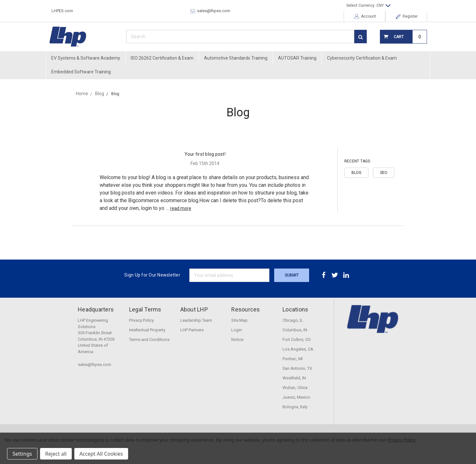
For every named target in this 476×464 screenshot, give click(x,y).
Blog (356, 173)
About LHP (194, 309)
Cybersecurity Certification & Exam (362, 58)
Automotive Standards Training (236, 58)
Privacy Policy (401, 440)
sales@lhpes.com (210, 11)
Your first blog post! (205, 154)
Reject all (56, 454)
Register (407, 17)
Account (365, 17)
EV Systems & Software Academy (86, 58)
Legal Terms (145, 309)
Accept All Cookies (101, 454)
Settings (22, 454)
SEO (384, 173)
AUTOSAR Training (297, 58)
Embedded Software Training (81, 72)
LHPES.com (62, 11)
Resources (246, 309)
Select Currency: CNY (368, 6)
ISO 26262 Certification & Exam (162, 58)
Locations (295, 309)
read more (181, 208)
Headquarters (96, 309)
